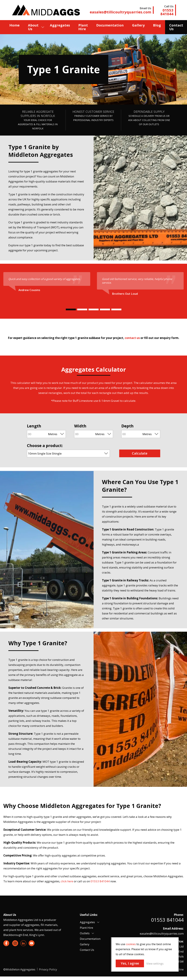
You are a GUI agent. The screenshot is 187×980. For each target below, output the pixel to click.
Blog (157, 25)
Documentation (110, 25)
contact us (132, 338)
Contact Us (87, 950)
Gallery (138, 25)
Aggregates (60, 25)
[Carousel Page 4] (105, 309)
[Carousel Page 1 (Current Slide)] (71, 309)
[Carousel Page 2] (82, 309)
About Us (33, 27)
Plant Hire (83, 27)
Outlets (85, 933)
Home (14, 25)
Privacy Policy (48, 969)
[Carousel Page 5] (116, 309)
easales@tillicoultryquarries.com (162, 934)
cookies (131, 944)
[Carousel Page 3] (94, 309)
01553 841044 (167, 920)
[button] (98, 922)
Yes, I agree (130, 963)
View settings (155, 963)
